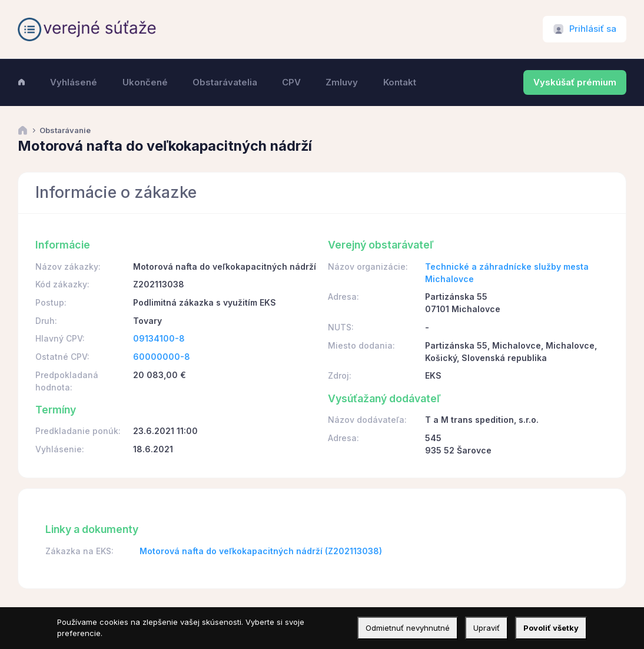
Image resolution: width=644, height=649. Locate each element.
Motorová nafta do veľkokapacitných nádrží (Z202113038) (261, 551)
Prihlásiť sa (593, 29)
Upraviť (487, 628)
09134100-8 (159, 338)
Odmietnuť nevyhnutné (408, 628)
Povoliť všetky (551, 628)
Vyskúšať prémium (575, 82)
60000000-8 (162, 357)
